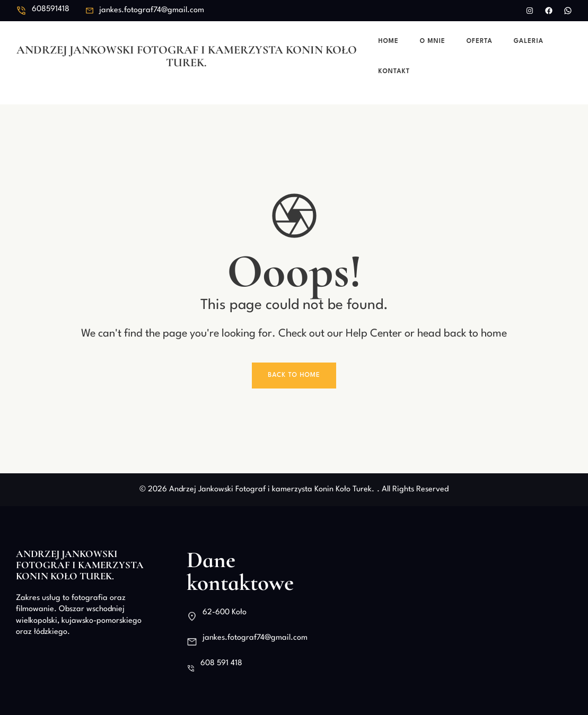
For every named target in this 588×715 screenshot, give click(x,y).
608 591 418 (221, 663)
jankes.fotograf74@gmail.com (152, 10)
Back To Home (294, 375)
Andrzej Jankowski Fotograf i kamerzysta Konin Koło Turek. (187, 56)
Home (388, 41)
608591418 (51, 9)
